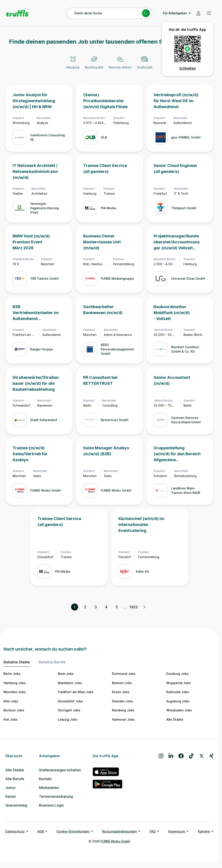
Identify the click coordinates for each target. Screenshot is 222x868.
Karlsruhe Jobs (178, 692)
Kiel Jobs (11, 719)
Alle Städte (175, 719)
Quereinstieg (16, 805)
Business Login (51, 805)
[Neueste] (73, 65)
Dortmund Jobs (124, 674)
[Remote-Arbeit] (120, 65)
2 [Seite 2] (85, 607)
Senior (11, 796)
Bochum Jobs (14, 710)
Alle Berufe (15, 779)
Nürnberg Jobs (123, 710)
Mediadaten (49, 788)
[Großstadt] (145, 65)
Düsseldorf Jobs (70, 701)
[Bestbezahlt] (94, 65)
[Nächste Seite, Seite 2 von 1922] (144, 607)
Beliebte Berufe (52, 662)
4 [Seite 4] (106, 607)
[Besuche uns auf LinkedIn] (171, 756)
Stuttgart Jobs (69, 710)
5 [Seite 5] (117, 607)
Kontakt (45, 779)
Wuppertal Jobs (179, 683)
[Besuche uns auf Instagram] (161, 756)
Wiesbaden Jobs (179, 710)
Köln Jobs (11, 701)
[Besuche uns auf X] (202, 756)
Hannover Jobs (123, 719)
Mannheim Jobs (70, 683)
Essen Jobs (121, 692)
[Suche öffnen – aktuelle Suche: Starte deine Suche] (109, 13)
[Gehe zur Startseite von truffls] (17, 13)
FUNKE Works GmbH (115, 841)
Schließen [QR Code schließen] (188, 68)
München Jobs (15, 692)
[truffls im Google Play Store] (107, 784)
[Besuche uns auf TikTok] (191, 756)
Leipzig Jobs (68, 719)
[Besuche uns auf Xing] (211, 756)
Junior (10, 788)
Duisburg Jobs (177, 674)
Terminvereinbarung (56, 796)
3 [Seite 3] (96, 607)
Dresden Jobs (123, 701)
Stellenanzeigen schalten (60, 770)
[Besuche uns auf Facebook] (181, 756)
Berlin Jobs (12, 674)
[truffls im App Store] (107, 772)
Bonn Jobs (66, 674)
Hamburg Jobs (15, 683)
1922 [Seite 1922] (134, 607)
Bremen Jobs (122, 683)
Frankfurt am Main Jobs (76, 692)
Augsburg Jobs (178, 701)
